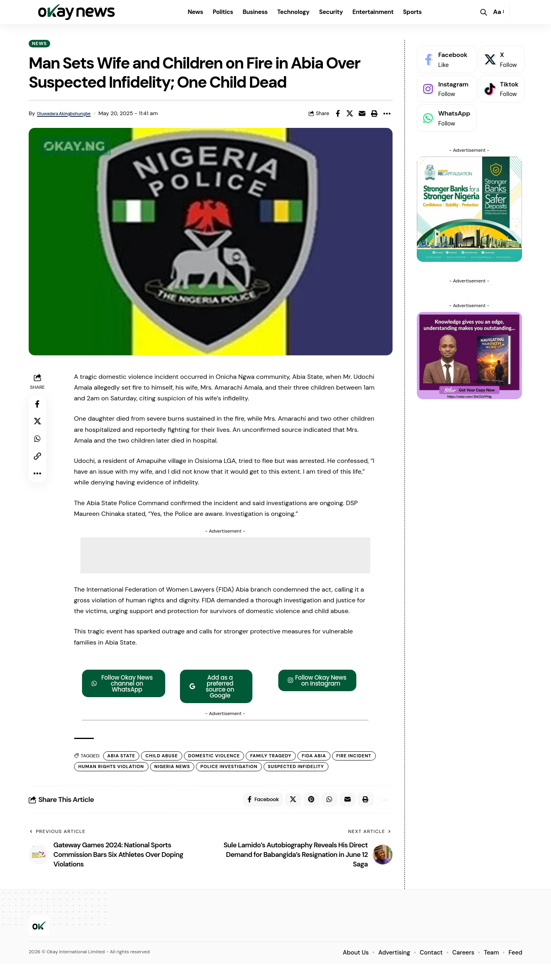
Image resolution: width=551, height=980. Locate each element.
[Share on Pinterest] (307, 814)
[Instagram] (447, 83)
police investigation (286, 768)
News (41, 44)
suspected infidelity (109, 780)
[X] (502, 54)
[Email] (362, 115)
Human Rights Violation (162, 768)
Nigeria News (227, 768)
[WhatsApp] (447, 112)
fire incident (98, 768)
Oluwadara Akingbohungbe (68, 115)
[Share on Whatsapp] (38, 445)
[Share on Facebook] (338, 115)
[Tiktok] (502, 83)
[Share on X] (350, 115)
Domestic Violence (221, 757)
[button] (483, 12)
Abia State (123, 757)
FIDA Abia (326, 757)
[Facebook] (447, 54)
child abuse (165, 757)
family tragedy (280, 757)
